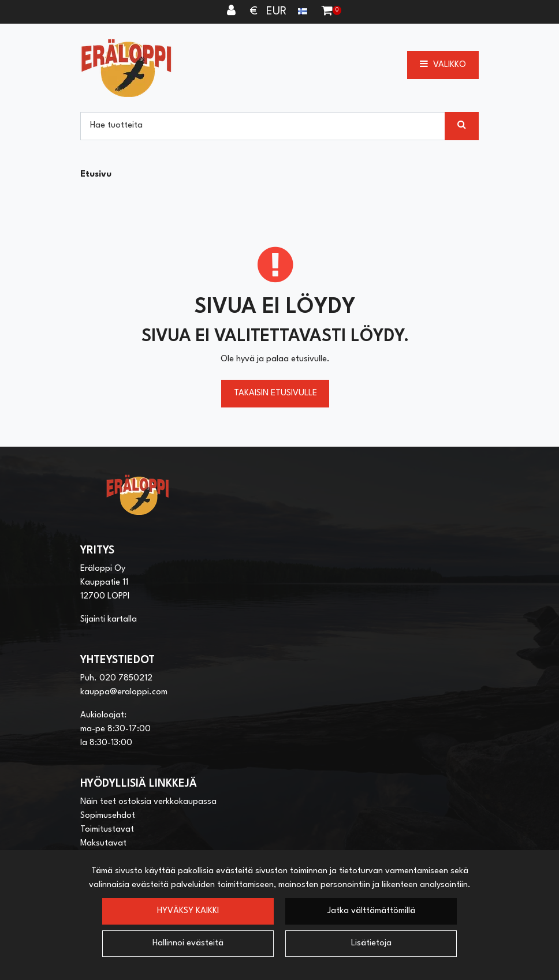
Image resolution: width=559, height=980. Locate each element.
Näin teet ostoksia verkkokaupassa (148, 802)
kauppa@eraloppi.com (124, 692)
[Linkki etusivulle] (126, 68)
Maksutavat (103, 844)
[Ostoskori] (327, 12)
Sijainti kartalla (109, 620)
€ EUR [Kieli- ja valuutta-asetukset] (280, 12)
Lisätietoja (371, 943)
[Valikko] (443, 65)
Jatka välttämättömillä (371, 911)
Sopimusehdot (108, 816)
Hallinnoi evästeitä (188, 943)
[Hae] (263, 126)
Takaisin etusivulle (275, 393)
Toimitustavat (107, 830)
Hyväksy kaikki (188, 911)
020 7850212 (126, 678)
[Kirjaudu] (233, 12)
